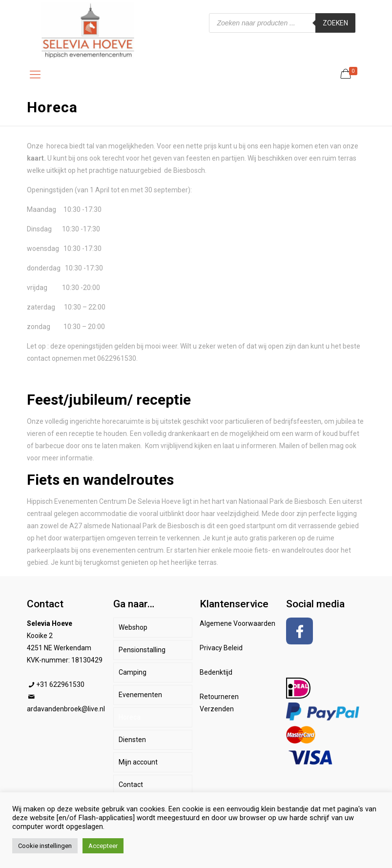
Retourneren (219, 697)
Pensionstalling (142, 650)
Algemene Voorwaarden (237, 623)
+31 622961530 (60, 684)
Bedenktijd (216, 672)
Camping (133, 672)
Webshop (133, 627)
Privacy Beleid (221, 648)
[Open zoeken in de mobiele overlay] (282, 23)
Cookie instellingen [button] (45, 846)
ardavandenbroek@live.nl (66, 709)
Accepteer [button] (103, 846)
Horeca (130, 717)
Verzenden (217, 709)
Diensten (132, 740)
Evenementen (140, 695)
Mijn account (138, 762)
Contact (131, 785)
